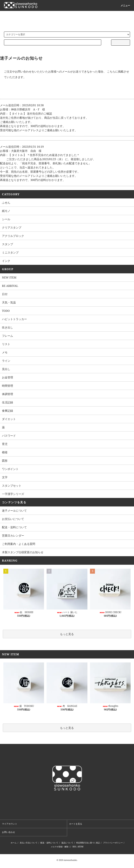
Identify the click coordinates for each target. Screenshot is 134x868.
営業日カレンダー (13, 535)
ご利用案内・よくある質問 (19, 544)
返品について (67, 843)
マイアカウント (10, 824)
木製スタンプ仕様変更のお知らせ (23, 552)
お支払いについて (13, 519)
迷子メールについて (14, 511)
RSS (74, 847)
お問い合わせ (8, 832)
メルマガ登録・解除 (60, 847)
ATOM (80, 847)
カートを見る (76, 824)
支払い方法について (29, 843)
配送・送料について (14, 527)
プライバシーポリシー (113, 843)
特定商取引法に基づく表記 (88, 843)
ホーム (14, 843)
